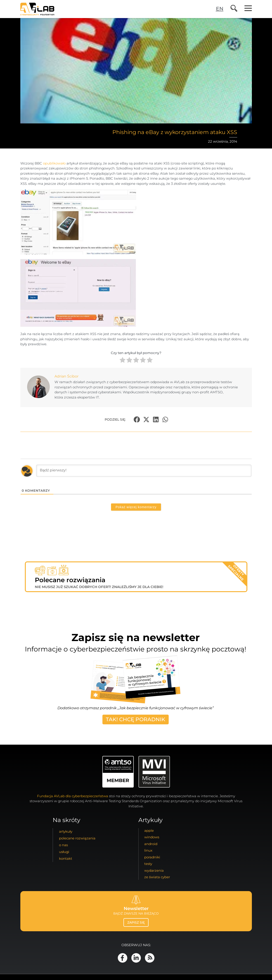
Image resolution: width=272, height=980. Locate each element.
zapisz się (136, 922)
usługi (64, 852)
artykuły (66, 831)
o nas (63, 845)
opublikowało (54, 163)
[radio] (123, 361)
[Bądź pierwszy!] (144, 471)
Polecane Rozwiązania (77, 838)
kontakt (66, 858)
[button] (137, 419)
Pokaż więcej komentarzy (136, 507)
